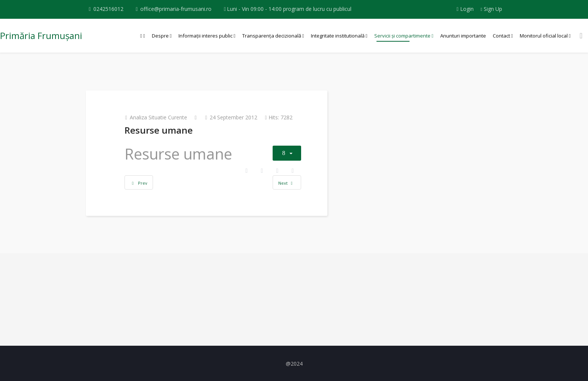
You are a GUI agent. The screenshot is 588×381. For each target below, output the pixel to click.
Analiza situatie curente (158, 117)
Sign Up (491, 9)
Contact (501, 36)
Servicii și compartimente (402, 36)
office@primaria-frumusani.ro (176, 9)
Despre (160, 36)
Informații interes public (205, 36)
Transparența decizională (272, 36)
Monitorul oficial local (544, 36)
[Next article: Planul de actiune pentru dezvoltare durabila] (287, 182)
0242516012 (108, 9)
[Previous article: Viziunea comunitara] (139, 182)
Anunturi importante (463, 36)
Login (466, 9)
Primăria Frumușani (41, 35)
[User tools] (287, 153)
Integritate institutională (338, 36)
